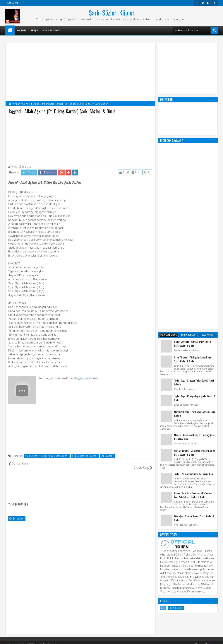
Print (137, 172)
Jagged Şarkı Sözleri (87, 378)
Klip (163, 459)
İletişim (34, 30)
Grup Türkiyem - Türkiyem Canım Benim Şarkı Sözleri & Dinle (193, 211)
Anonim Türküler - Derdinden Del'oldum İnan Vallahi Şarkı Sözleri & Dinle (193, 346)
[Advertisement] (80, 139)
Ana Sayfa (12, 3)
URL (148, 172)
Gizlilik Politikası (51, 30)
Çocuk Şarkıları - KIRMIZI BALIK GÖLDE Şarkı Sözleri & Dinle (193, 195)
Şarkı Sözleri (107, 456)
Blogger (213, 640)
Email (124, 172)
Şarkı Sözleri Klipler (112, 13)
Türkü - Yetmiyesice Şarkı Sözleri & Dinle (194, 325)
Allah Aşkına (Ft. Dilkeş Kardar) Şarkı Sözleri (46, 456)
